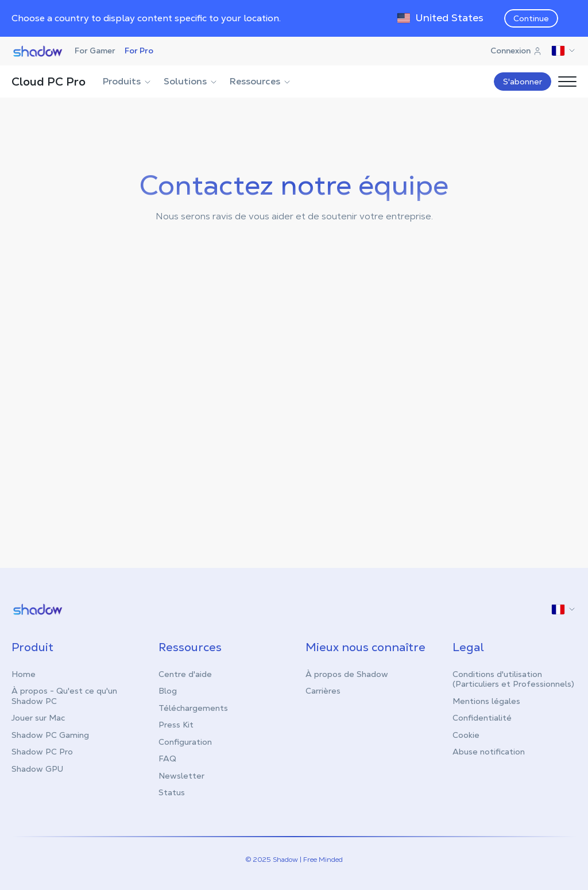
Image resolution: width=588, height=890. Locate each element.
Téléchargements (193, 707)
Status (172, 792)
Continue (531, 18)
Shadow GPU (37, 768)
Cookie (466, 734)
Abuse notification (489, 751)
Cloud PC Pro (49, 82)
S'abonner (523, 82)
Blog (168, 690)
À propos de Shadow (347, 674)
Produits (127, 81)
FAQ (167, 758)
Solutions (191, 81)
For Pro (139, 51)
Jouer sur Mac (38, 717)
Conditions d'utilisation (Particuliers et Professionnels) (513, 679)
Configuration (185, 741)
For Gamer (95, 51)
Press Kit (176, 724)
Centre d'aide (185, 674)
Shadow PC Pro (42, 751)
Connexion (516, 51)
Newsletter (181, 775)
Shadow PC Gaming (50, 734)
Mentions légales (486, 701)
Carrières (323, 690)
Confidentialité (482, 717)
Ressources (261, 81)
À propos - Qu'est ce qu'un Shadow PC (64, 695)
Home (24, 674)
